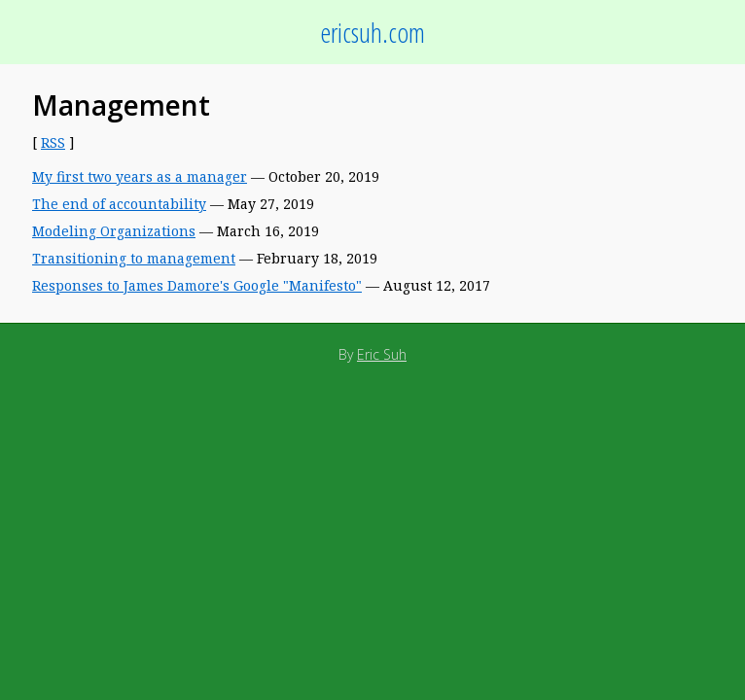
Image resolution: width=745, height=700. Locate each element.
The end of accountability (119, 204)
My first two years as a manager (140, 176)
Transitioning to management (134, 258)
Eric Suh (382, 354)
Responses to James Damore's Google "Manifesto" (197, 285)
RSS (53, 142)
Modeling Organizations (114, 231)
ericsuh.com (372, 32)
